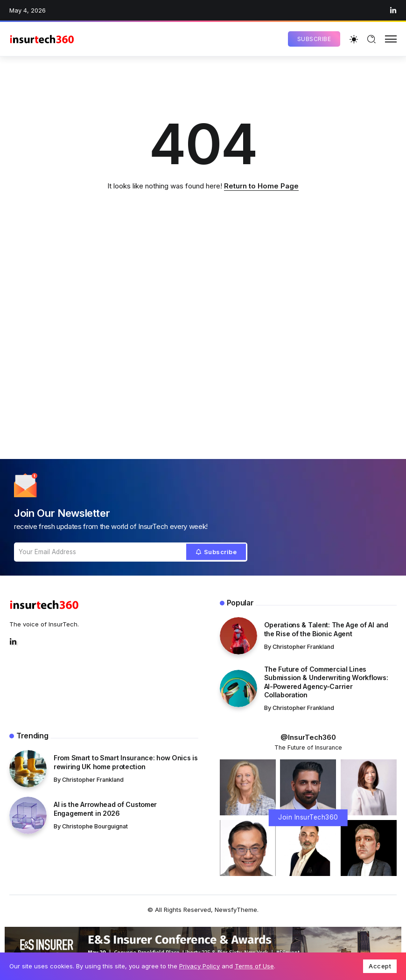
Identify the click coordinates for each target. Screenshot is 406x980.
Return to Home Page (261, 186)
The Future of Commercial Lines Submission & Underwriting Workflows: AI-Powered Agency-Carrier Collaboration (326, 682)
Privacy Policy (199, 966)
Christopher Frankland (303, 647)
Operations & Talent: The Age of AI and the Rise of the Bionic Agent (326, 629)
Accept (380, 966)
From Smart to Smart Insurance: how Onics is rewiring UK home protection (126, 762)
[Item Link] (238, 636)
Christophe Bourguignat (95, 826)
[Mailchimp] (216, 552)
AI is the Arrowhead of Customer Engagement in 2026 (105, 809)
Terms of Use (254, 966)
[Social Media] (393, 10)
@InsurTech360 (308, 737)
